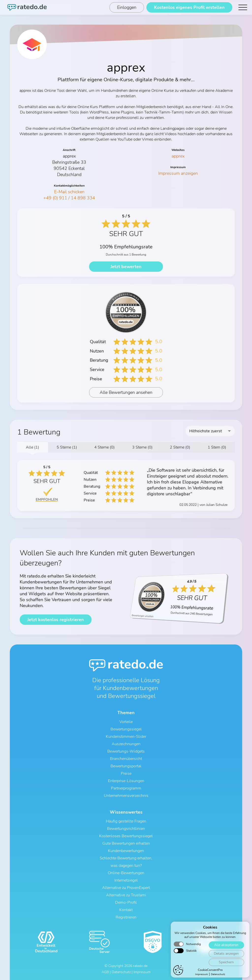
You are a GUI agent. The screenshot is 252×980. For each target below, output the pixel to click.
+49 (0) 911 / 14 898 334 (69, 198)
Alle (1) (32, 447)
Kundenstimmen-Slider (126, 737)
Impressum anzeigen (178, 173)
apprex (178, 156)
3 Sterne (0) (142, 447)
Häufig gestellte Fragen (126, 821)
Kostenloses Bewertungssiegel (126, 836)
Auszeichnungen (126, 744)
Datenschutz (218, 974)
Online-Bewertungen (126, 873)
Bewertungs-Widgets (126, 751)
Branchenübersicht (126, 759)
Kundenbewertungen (126, 851)
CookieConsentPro (210, 970)
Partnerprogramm (126, 788)
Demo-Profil (126, 902)
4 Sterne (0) (104, 447)
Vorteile (126, 722)
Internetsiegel (126, 880)
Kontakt (126, 910)
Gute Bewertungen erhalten (126, 843)
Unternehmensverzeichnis (126, 796)
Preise (126, 773)
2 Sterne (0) (180, 447)
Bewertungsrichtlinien (126, 829)
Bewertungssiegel (126, 729)
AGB (105, 972)
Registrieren (126, 917)
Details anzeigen (226, 954)
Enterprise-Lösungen (126, 781)
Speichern (226, 962)
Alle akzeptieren (226, 945)
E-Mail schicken (69, 192)
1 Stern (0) (217, 447)
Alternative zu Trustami (126, 895)
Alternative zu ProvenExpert (126, 888)
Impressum (202, 974)
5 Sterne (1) (67, 447)
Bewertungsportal (126, 766)
